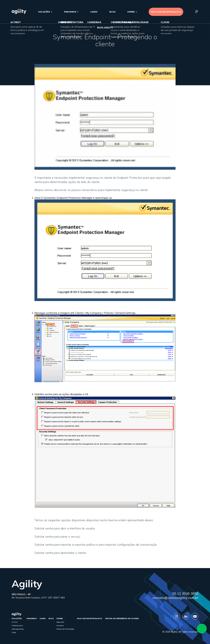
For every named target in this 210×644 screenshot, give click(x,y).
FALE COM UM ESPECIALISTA (166, 12)
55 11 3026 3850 (185, 593)
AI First (15, 622)
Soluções (44, 12)
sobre (131, 12)
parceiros (70, 12)
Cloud (14, 632)
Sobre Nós (60, 622)
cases (94, 12)
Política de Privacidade (65, 629)
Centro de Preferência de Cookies (122, 619)
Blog (112, 12)
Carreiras (60, 626)
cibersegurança (18, 629)
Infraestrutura (17, 626)
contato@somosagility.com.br (175, 598)
